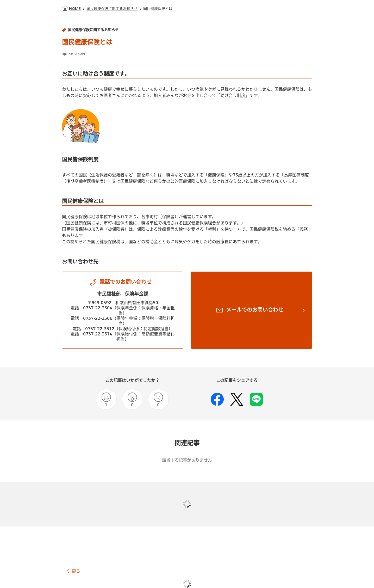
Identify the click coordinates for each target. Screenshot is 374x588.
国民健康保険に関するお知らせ (112, 9)
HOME (75, 9)
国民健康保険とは (158, 9)
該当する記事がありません (187, 460)
